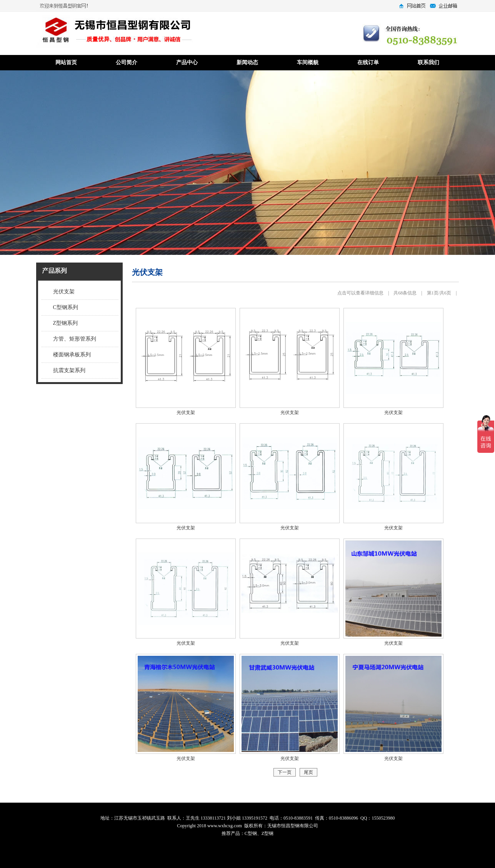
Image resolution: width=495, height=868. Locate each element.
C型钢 (251, 833)
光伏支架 (64, 292)
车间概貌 (308, 62)
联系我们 (428, 62)
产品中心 (187, 62)
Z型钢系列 (66, 323)
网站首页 (66, 62)
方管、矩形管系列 (75, 339)
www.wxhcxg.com (225, 826)
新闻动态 (247, 62)
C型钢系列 (66, 307)
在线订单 (368, 62)
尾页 (308, 772)
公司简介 (127, 62)
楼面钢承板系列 (72, 355)
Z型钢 (267, 833)
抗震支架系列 (69, 370)
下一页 (285, 772)
